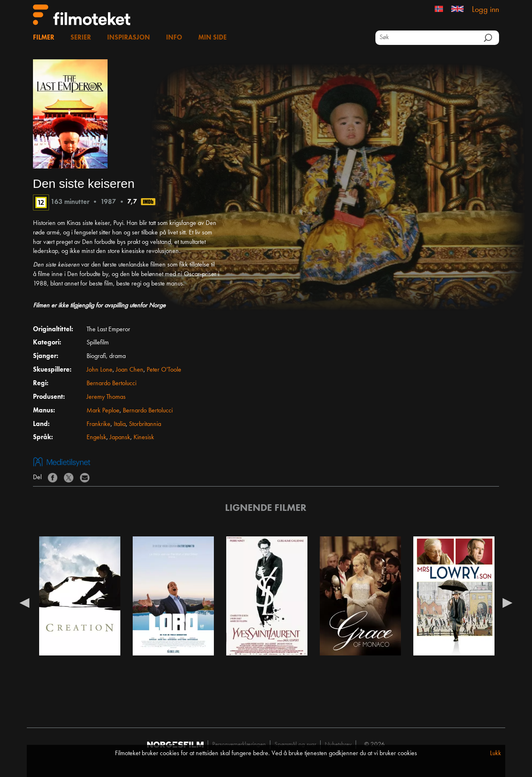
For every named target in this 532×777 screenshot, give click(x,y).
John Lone (100, 370)
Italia (120, 424)
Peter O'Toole (164, 370)
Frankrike (98, 424)
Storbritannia (145, 424)
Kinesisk (144, 438)
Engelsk (96, 438)
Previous (25, 602)
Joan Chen (130, 370)
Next (507, 602)
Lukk (496, 754)
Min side (212, 38)
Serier (81, 38)
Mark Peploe (103, 411)
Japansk (120, 438)
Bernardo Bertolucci (111, 384)
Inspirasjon (129, 38)
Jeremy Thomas (106, 397)
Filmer (44, 38)
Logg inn (485, 10)
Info (174, 38)
